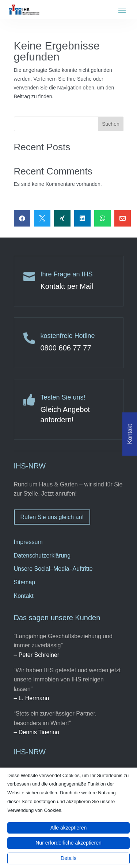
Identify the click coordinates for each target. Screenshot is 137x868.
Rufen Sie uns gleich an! (52, 517)
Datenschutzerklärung (42, 556)
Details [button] (68, 858)
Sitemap (25, 582)
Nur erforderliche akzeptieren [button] (68, 843)
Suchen (111, 124)
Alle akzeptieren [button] (69, 828)
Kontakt (24, 596)
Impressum (28, 542)
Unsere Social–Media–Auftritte (53, 569)
